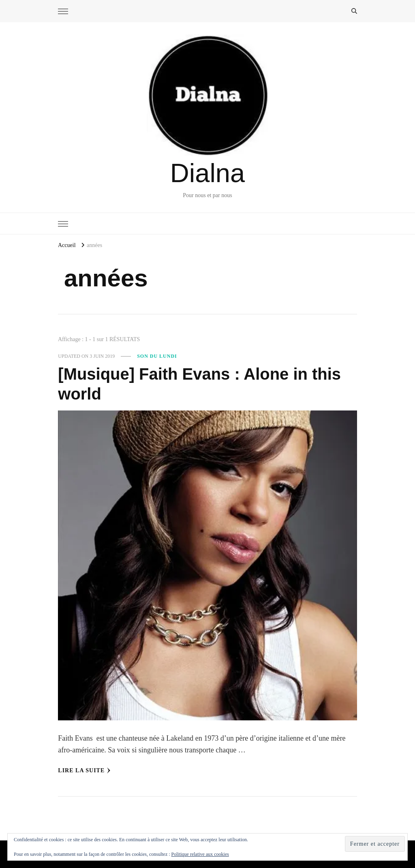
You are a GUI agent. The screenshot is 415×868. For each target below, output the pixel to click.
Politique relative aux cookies (200, 854)
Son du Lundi (157, 356)
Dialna (207, 173)
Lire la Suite (84, 771)
